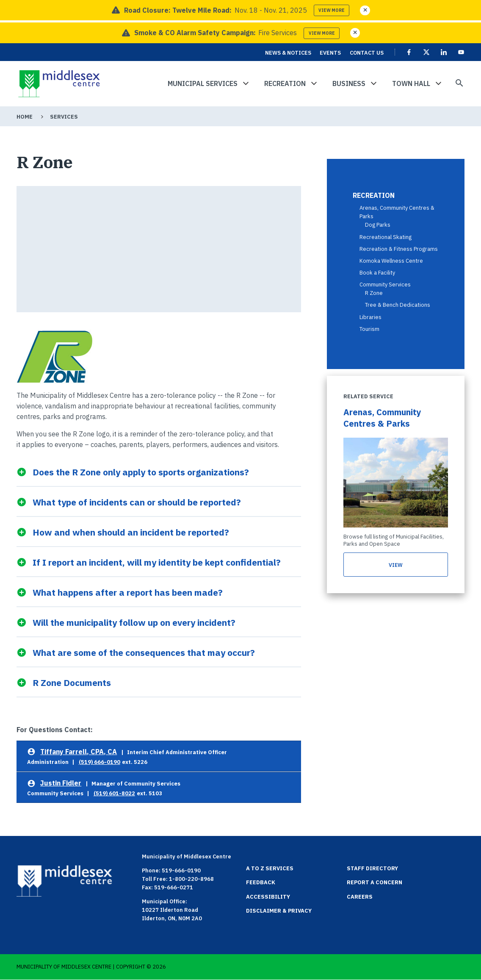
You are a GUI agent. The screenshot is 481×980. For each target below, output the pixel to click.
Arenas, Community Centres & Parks (382, 418)
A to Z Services (270, 868)
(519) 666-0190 (100, 762)
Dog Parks (378, 225)
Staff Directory (372, 868)
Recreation (285, 83)
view (395, 565)
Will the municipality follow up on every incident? (134, 622)
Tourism (369, 329)
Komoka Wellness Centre (391, 261)
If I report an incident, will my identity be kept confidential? (157, 562)
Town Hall (411, 83)
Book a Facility (377, 273)
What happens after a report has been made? (128, 592)
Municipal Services (203, 83)
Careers (360, 897)
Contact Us (367, 53)
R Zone (374, 293)
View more (332, 10)
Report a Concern (375, 882)
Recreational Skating (386, 237)
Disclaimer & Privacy (279, 911)
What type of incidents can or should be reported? (137, 502)
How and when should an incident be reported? (131, 532)
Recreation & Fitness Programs (399, 249)
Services (64, 117)
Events (330, 53)
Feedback (261, 882)
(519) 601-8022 (114, 793)
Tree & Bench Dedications (398, 305)
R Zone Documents (72, 682)
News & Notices (288, 53)
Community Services (385, 285)
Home (25, 117)
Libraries (370, 317)
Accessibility (268, 897)
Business (349, 83)
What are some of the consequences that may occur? (144, 652)
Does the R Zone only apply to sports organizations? (141, 472)
